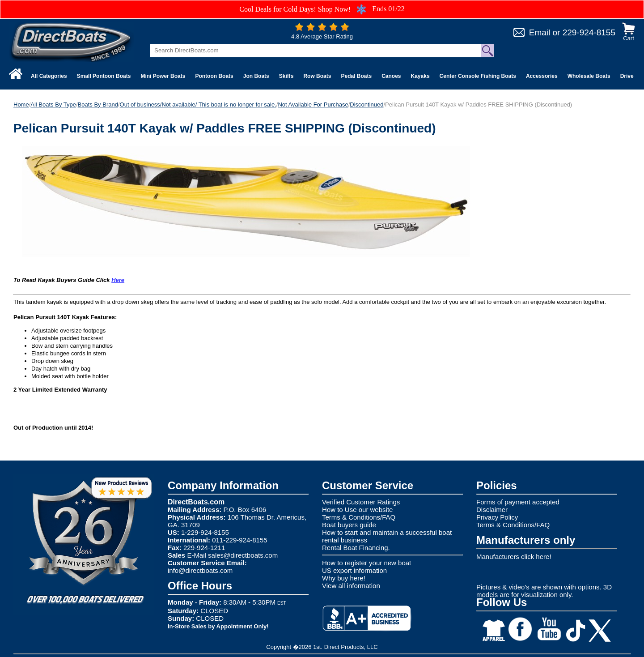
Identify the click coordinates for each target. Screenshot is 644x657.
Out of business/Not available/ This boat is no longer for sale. (198, 105)
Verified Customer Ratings (361, 502)
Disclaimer (492, 510)
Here (118, 280)
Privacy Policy (497, 517)
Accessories (542, 76)
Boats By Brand (98, 105)
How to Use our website (357, 510)
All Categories (49, 76)
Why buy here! (344, 578)
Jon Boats (256, 76)
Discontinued (366, 105)
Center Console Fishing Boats (478, 76)
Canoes (391, 76)
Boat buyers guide (349, 525)
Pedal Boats (356, 76)
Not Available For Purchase (313, 105)
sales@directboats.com (243, 555)
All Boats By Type (53, 105)
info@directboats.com (200, 570)
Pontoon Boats (214, 76)
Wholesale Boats (589, 76)
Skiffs (286, 76)
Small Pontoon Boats (104, 76)
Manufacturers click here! (514, 557)
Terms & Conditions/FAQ (359, 517)
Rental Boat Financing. (356, 548)
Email (540, 32)
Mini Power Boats (163, 76)
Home (21, 105)
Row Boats (317, 76)
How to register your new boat (366, 563)
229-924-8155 (589, 32)
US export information (354, 570)
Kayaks (420, 76)
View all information (351, 586)
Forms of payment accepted (518, 502)
